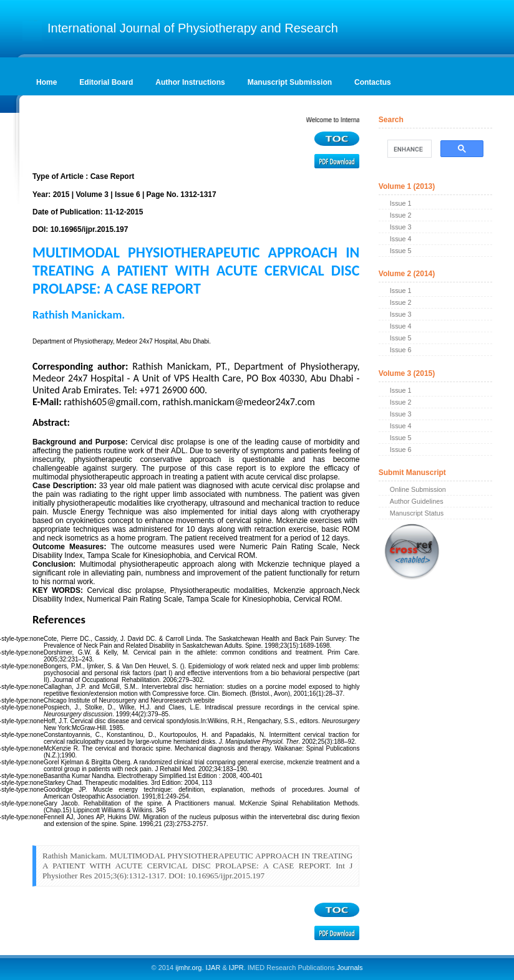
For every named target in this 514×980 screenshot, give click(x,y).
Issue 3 (401, 227)
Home (46, 82)
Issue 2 (401, 215)
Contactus (373, 82)
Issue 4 (401, 239)
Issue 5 (401, 251)
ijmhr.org (188, 968)
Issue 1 (401, 203)
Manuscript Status (417, 513)
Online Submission (418, 489)
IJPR (236, 968)
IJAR (213, 968)
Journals (349, 968)
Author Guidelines (417, 501)
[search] (408, 149)
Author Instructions (190, 82)
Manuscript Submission (290, 82)
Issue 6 (401, 350)
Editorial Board (106, 82)
